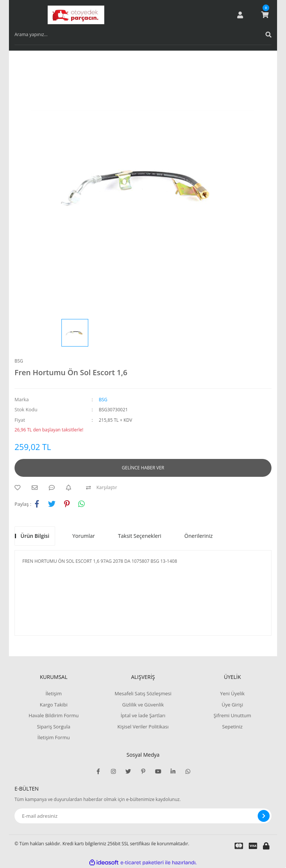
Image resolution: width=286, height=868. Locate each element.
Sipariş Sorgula (54, 727)
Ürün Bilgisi (35, 536)
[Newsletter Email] (143, 816)
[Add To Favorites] (19, 488)
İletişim (54, 693)
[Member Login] (240, 15)
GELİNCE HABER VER (143, 468)
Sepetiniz (233, 727)
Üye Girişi (232, 705)
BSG (19, 361)
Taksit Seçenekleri (140, 536)
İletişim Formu (54, 737)
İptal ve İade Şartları (143, 715)
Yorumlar (84, 536)
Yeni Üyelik (232, 693)
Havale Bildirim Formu (54, 715)
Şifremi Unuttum (233, 715)
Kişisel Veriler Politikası (143, 727)
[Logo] (76, 15)
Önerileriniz (198, 536)
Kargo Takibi (54, 705)
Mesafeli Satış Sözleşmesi (143, 693)
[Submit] (264, 816)
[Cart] (265, 15)
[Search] (143, 35)
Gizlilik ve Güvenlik (143, 705)
